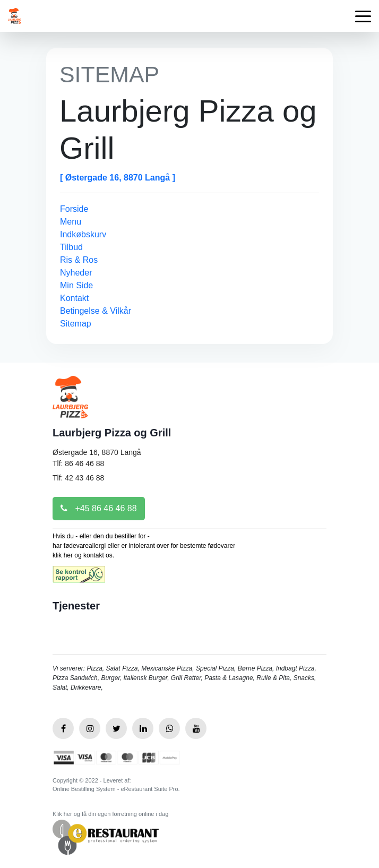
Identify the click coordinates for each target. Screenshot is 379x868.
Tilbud (71, 247)
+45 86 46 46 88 (99, 508)
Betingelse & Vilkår (96, 311)
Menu (71, 222)
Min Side (76, 285)
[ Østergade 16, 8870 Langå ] (118, 178)
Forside (74, 209)
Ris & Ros (79, 260)
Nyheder (76, 273)
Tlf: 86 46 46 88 (78, 463)
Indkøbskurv (83, 234)
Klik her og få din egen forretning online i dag (110, 814)
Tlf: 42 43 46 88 (78, 478)
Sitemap (76, 324)
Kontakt (74, 298)
